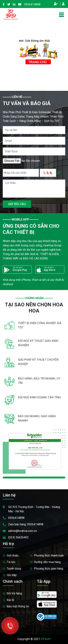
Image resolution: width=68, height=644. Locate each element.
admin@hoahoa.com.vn (22, 531)
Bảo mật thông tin (18, 606)
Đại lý (10, 600)
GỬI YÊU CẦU (17, 204)
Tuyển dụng (14, 569)
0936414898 (32, 4)
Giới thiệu (13, 556)
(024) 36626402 (18, 537)
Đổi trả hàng (14, 593)
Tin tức (11, 562)
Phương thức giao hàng (49, 569)
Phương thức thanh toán (49, 556)
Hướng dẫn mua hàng (47, 562)
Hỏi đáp (12, 575)
